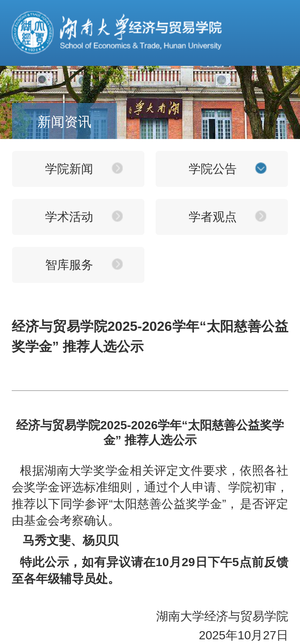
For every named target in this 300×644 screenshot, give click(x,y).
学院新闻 (69, 169)
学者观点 (213, 217)
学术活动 (69, 217)
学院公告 (213, 169)
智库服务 (69, 265)
